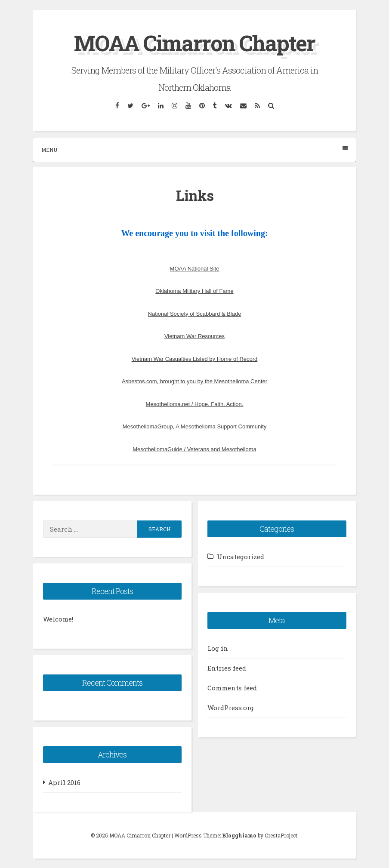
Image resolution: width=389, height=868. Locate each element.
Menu (194, 149)
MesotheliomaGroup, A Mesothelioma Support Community (195, 426)
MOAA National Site (195, 269)
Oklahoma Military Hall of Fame (194, 291)
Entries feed (227, 668)
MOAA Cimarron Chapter (194, 43)
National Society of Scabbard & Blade (195, 314)
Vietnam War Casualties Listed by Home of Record (195, 359)
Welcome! (58, 619)
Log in (218, 648)
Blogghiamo (239, 835)
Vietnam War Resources (194, 336)
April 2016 (64, 782)
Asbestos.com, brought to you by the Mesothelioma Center (194, 381)
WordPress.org (231, 708)
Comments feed (232, 688)
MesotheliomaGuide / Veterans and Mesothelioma (194, 449)
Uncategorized (241, 557)
